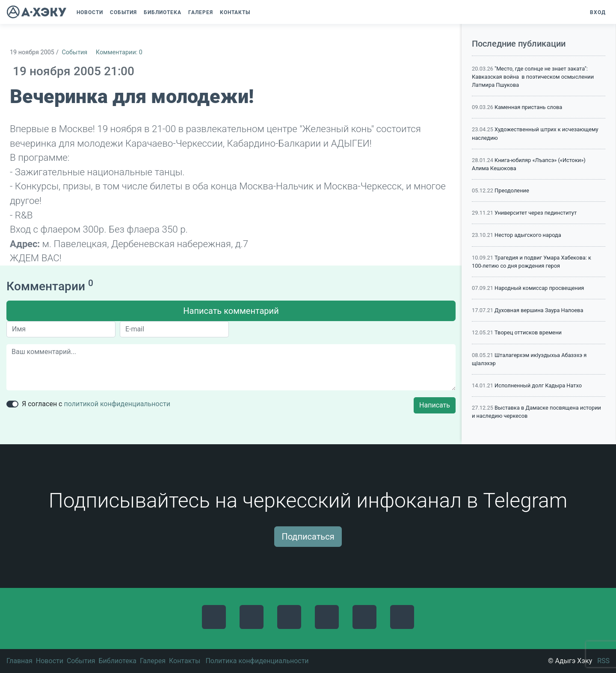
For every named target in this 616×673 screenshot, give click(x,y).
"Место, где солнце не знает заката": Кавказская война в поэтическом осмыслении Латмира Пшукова (533, 77)
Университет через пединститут (536, 213)
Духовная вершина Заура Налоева (539, 310)
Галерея (153, 661)
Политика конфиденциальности (257, 661)
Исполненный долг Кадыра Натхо (538, 385)
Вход (598, 12)
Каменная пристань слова (528, 107)
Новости (50, 661)
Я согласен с (96, 404)
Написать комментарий (231, 311)
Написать (435, 405)
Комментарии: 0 (119, 52)
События (74, 52)
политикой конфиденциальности (117, 404)
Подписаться (308, 537)
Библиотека (117, 661)
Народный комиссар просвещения (539, 288)
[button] (258, 12)
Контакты (185, 661)
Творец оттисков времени (528, 332)
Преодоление (512, 190)
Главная (19, 661)
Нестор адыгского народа (528, 235)
